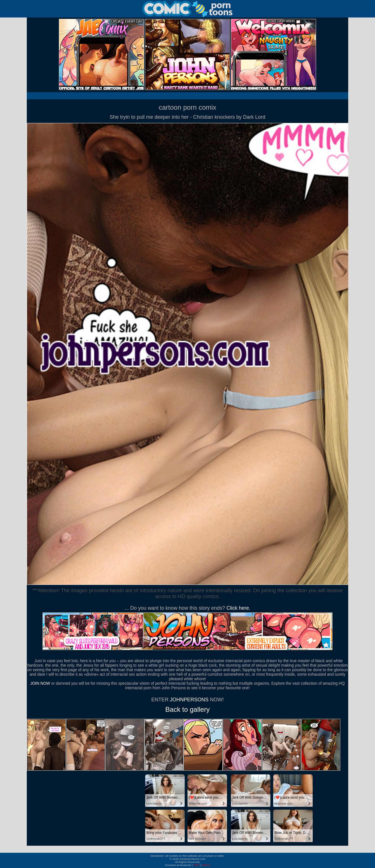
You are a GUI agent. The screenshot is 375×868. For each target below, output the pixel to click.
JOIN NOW (40, 683)
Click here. (238, 608)
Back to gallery (187, 709)
